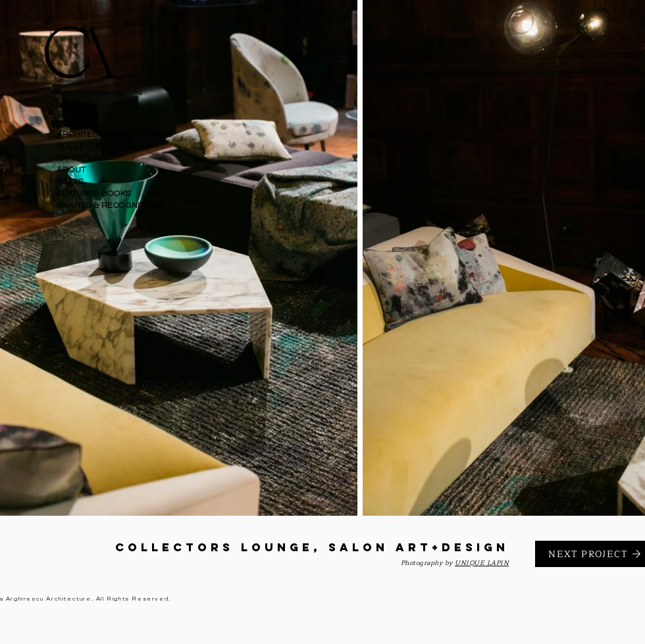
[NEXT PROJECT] (590, 554)
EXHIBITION (79, 158)
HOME (69, 123)
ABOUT (71, 170)
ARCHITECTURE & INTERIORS (115, 135)
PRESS (70, 182)
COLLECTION (83, 146)
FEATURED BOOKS (94, 194)
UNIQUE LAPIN (482, 563)
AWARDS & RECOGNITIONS (110, 206)
